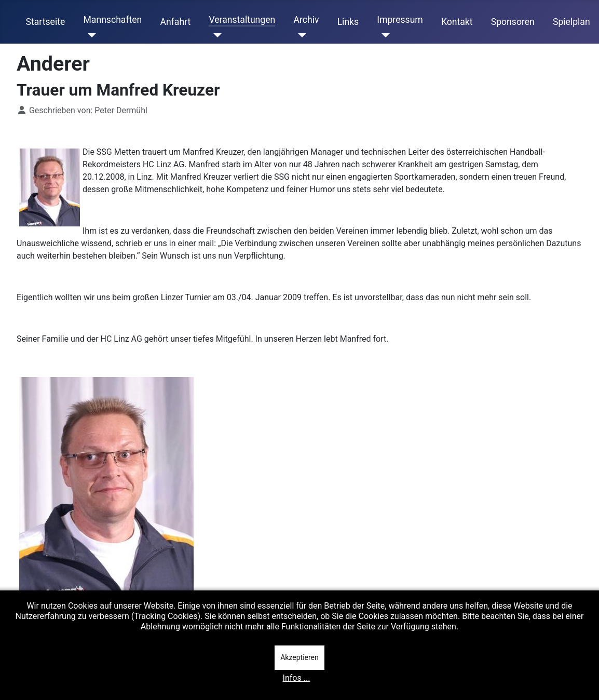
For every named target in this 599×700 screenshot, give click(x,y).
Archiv (306, 20)
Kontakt (457, 22)
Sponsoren (513, 22)
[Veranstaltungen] (215, 35)
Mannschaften (112, 20)
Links (348, 22)
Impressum (400, 20)
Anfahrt (176, 22)
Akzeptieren (299, 657)
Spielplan (571, 22)
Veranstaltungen (242, 20)
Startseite (46, 22)
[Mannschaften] (90, 35)
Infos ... (297, 678)
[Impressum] (383, 35)
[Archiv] (300, 35)
